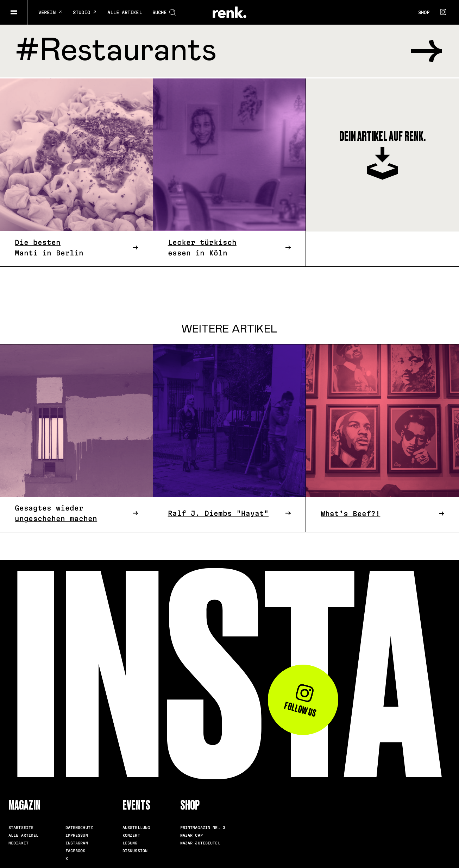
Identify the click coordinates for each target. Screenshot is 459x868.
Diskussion (135, 850)
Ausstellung (136, 826)
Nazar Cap (191, 834)
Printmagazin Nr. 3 (203, 826)
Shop (424, 12)
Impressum (77, 834)
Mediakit (18, 842)
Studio (85, 12)
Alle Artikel (125, 12)
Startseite (21, 826)
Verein (50, 12)
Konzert (131, 834)
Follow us (300, 700)
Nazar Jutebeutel (200, 842)
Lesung (130, 842)
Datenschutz (79, 826)
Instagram (77, 842)
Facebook (76, 850)
